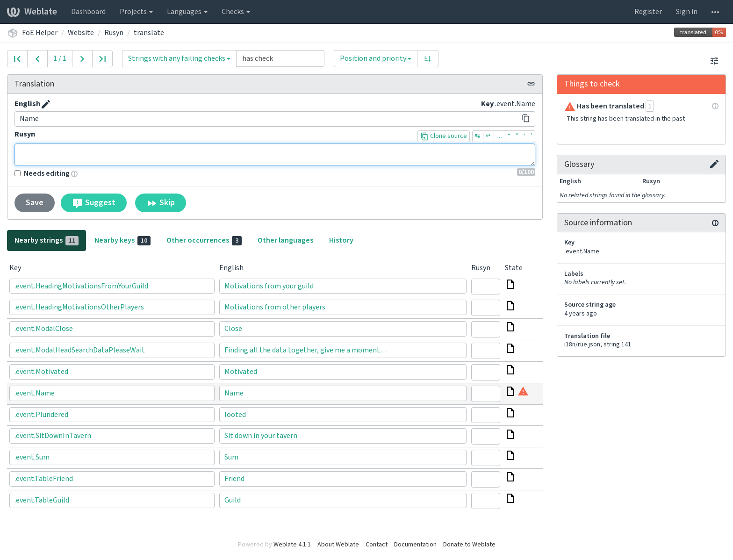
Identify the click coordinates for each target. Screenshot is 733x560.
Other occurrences (204, 240)
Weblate (32, 12)
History (341, 240)
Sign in (687, 12)
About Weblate (338, 545)
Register (648, 12)
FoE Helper (40, 33)
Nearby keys (122, 240)
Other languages (285, 240)
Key (487, 104)
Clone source (444, 136)
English (27, 104)
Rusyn (114, 33)
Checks (236, 12)
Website (81, 33)
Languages (187, 12)
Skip (161, 203)
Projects (136, 12)
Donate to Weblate (469, 545)
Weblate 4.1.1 (292, 545)
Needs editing (42, 173)
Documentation (415, 545)
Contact (377, 545)
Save (35, 203)
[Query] (280, 58)
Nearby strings (47, 240)
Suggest (94, 203)
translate (149, 33)
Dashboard (88, 12)
